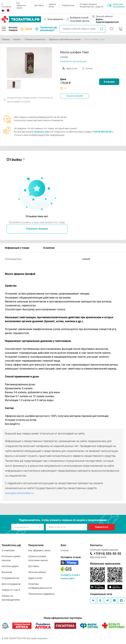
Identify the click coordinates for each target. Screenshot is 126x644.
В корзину (109, 82)
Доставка (39, 5)
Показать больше (37, 229)
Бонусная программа (116, 5)
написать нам (42, 132)
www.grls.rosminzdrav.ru (19, 493)
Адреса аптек (52, 5)
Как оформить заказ (21, 5)
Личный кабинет (37, 572)
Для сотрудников (11, 584)
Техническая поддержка (41, 594)
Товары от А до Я (11, 590)
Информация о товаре (17, 248)
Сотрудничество (10, 578)
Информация (68, 5)
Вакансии (7, 572)
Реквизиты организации (73, 61)
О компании (6, 5)
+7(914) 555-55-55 (102, 132)
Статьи (65, 550)
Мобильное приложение (105, 564)
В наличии (49, 248)
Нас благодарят (10, 566)
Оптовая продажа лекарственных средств (91, 5)
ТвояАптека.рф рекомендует (46, 29)
